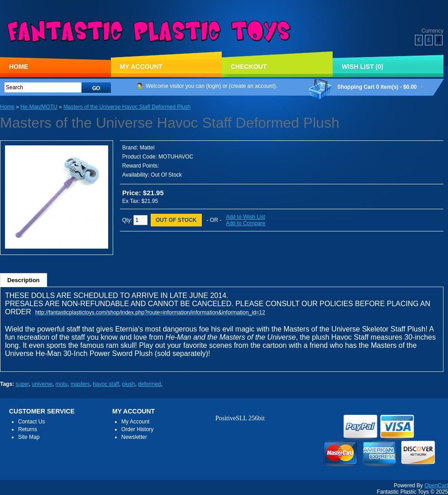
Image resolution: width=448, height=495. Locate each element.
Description (24, 280)
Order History (137, 429)
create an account (252, 86)
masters (80, 384)
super (22, 384)
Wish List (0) (362, 67)
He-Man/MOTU (39, 107)
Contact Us (31, 422)
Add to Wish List (245, 217)
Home (19, 67)
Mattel (147, 148)
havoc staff (106, 384)
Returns (28, 429)
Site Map (29, 437)
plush (129, 384)
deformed (150, 384)
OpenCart (436, 485)
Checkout (249, 67)
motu (62, 384)
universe (42, 384)
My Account (141, 67)
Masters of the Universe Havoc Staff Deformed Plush (127, 107)
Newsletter (134, 437)
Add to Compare (245, 223)
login (213, 86)
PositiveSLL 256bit (240, 418)
